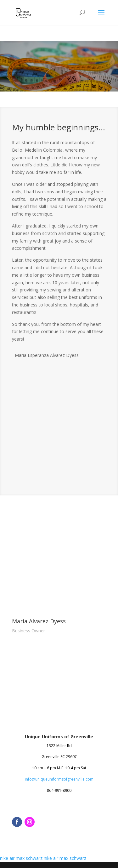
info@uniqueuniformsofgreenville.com (59, 779)
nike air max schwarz (21, 858)
